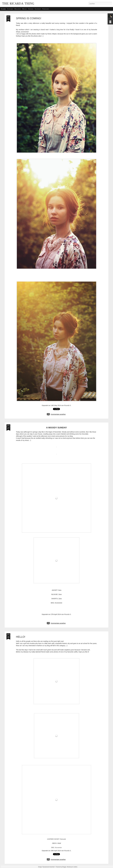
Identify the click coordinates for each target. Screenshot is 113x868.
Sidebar (31, 9)
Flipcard (10, 9)
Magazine (18, 9)
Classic (3, 9)
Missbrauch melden (72, 867)
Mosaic (24, 9)
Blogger (64, 867)
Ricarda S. (68, 405)
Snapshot (38, 9)
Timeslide (45, 9)
